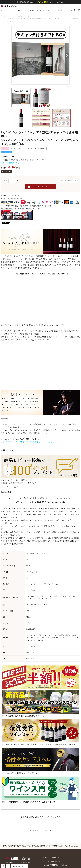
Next (67, 55)
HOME (3, 16)
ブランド (25, 11)
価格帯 (33, 11)
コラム (39, 11)
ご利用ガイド (54, 860)
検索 (70, 11)
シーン (13, 11)
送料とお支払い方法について (13, 201)
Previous (14, 55)
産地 (19, 11)
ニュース (46, 11)
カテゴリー (5, 11)
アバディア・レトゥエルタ (27, 16)
